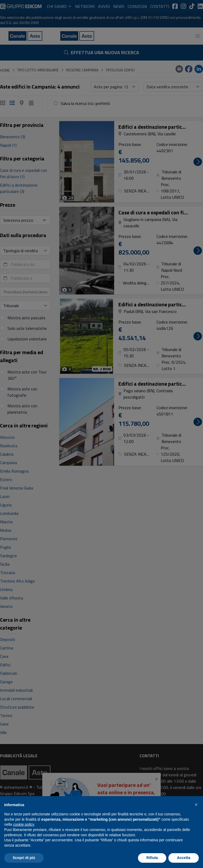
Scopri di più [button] (24, 858)
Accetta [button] (184, 858)
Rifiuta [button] (152, 858)
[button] (196, 805)
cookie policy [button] (23, 824)
